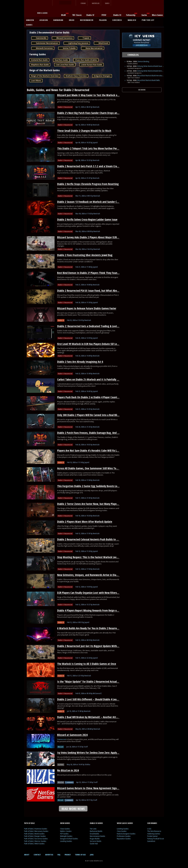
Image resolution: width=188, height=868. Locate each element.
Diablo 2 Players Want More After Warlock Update (85, 522)
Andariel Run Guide (39, 60)
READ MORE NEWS (73, 809)
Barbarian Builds (96, 831)
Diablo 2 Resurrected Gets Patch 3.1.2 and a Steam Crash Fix (90, 166)
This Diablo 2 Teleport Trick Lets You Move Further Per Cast (90, 148)
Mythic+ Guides (66, 831)
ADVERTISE (49, 855)
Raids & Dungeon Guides (126, 834)
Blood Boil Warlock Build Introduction (151, 76)
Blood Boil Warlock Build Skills (149, 80)
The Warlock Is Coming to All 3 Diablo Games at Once (87, 664)
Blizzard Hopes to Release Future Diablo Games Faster (87, 308)
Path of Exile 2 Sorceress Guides (36, 839)
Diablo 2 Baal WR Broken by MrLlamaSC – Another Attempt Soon (93, 717)
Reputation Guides (124, 839)
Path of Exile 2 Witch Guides (34, 844)
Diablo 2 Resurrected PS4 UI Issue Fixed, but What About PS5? (91, 291)
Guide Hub (94, 844)
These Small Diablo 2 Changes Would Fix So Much (84, 131)
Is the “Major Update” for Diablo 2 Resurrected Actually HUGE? (92, 682)
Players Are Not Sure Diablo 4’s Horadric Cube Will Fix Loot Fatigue (93, 451)
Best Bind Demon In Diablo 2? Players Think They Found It (89, 273)
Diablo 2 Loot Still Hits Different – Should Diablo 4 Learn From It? (93, 699)
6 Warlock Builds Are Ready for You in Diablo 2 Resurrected (89, 628)
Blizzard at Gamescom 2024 (72, 735)
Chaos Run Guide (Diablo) (86, 60)
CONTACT (37, 855)
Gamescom (62, 739)
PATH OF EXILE (29, 823)
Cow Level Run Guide (65, 65)
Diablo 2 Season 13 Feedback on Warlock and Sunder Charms (90, 202)
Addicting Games (154, 834)
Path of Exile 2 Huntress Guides (36, 829)
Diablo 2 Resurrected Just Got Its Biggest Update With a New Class (94, 646)
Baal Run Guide (61, 60)
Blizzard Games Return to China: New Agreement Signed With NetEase (96, 788)
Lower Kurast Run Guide (91, 65)
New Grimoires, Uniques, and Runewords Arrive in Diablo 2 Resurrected (96, 575)
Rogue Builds (95, 839)
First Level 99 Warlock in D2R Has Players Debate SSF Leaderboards (93, 344)
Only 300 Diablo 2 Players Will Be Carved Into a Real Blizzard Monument (97, 415)
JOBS (92, 855)
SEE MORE (142, 90)
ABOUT (27, 855)
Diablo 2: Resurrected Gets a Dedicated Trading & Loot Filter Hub (93, 326)
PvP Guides (64, 834)
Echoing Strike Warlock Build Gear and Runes (154, 66)
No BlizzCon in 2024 (68, 770)
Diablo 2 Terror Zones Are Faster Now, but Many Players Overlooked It (96, 504)
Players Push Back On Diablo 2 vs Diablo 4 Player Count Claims (91, 397)
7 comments (69, 782)
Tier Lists (93, 829)
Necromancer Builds (97, 836)
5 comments (69, 800)
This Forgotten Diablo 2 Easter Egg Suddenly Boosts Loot (88, 486)
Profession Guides (124, 836)
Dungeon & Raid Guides (69, 839)
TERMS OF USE (80, 855)
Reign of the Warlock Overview (45, 76)
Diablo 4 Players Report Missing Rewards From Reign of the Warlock (94, 610)
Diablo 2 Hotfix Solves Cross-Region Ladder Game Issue (87, 220)
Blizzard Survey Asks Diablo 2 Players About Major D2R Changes (92, 237)
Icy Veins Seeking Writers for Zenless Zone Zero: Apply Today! (91, 753)
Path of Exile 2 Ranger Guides (35, 836)
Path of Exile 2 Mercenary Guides (36, 831)
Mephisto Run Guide (40, 65)
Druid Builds (94, 834)
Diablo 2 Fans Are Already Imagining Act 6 (80, 362)
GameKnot (151, 841)
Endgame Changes (102, 76)
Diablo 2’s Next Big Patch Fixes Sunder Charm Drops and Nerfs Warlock (96, 113)
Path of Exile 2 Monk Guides (34, 834)
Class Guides (65, 829)
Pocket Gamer (152, 836)
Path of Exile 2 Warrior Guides (35, 841)
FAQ (59, 855)
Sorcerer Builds (96, 841)
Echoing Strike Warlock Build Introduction (152, 71)
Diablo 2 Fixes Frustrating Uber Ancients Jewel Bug (85, 255)
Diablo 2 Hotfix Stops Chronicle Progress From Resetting (88, 184)
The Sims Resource (154, 831)
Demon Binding (143, 61)
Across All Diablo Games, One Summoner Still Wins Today (89, 468)
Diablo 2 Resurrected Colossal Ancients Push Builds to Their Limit (93, 539)
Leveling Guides (66, 841)
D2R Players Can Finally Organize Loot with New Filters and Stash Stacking (98, 593)
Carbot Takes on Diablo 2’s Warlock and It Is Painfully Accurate (92, 379)
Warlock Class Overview (76, 76)
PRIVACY (68, 855)
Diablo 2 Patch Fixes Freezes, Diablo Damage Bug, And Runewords (93, 433)
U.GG (149, 829)
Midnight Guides (66, 836)
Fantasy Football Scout (156, 839)
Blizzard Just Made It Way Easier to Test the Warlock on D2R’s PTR (93, 95)
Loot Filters (36, 81)
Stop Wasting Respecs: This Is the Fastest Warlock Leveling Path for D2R (97, 557)
